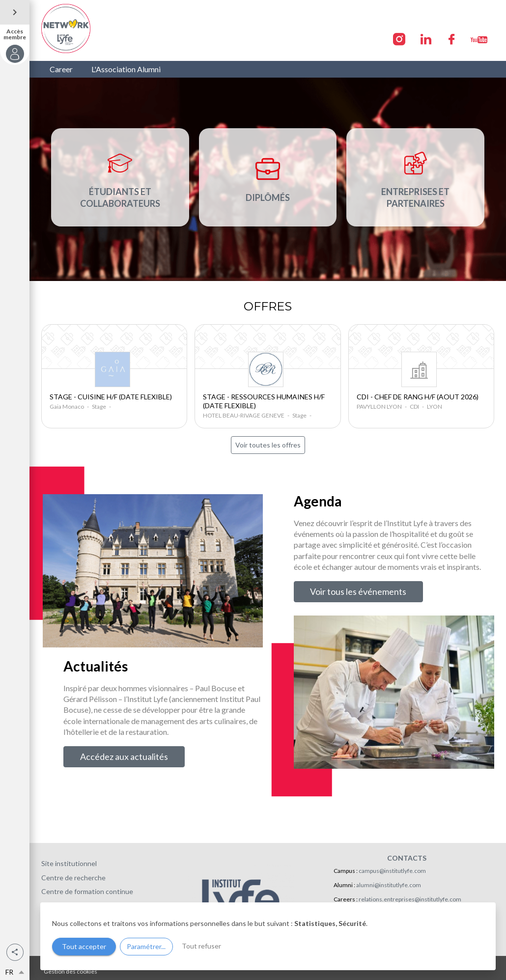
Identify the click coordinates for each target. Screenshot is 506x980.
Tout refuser (201, 946)
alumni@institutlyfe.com (389, 885)
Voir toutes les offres (268, 445)
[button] (15, 952)
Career (61, 69)
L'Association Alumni (126, 69)
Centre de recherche (73, 878)
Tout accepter (84, 946)
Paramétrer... (146, 946)
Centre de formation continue (87, 891)
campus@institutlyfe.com (392, 871)
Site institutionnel (69, 863)
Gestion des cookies (70, 971)
